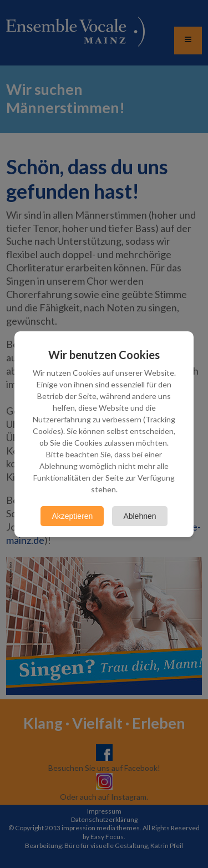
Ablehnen (139, 516)
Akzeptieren (72, 516)
